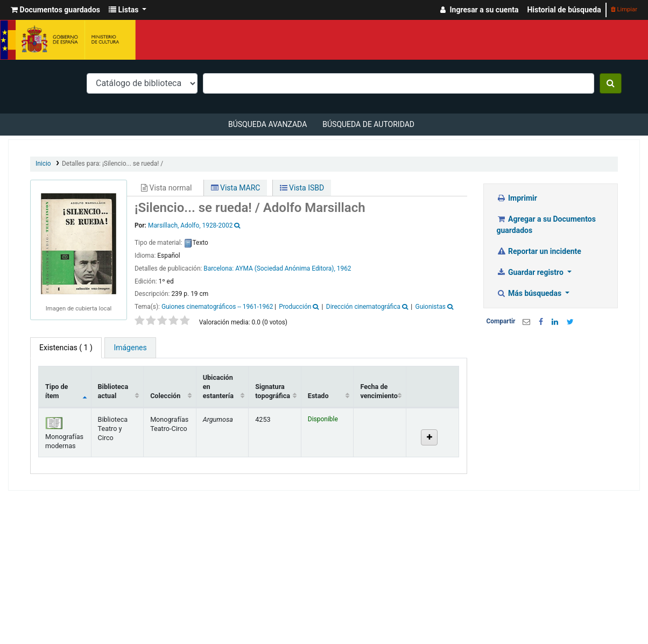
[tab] (130, 348)
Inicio (43, 164)
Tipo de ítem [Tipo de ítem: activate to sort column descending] (57, 391)
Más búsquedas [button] (530, 293)
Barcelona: (219, 268)
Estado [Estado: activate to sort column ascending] (318, 396)
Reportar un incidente (539, 251)
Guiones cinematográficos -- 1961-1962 (217, 307)
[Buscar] (611, 83)
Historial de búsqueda (564, 10)
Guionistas (431, 307)
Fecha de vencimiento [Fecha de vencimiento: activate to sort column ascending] (379, 391)
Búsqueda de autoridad (368, 124)
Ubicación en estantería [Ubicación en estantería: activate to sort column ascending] (218, 387)
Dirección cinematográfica (363, 307)
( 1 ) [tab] (66, 348)
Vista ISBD (302, 188)
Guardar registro (531, 272)
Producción (295, 307)
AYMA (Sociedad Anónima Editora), (285, 268)
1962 (344, 268)
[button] (55, 10)
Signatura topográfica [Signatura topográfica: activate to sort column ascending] (273, 391)
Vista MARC (236, 188)
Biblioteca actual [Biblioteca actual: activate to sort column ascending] (113, 391)
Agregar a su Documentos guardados (546, 225)
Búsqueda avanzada (267, 124)
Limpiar (624, 9)
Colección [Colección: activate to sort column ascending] (165, 396)
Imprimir (517, 198)
